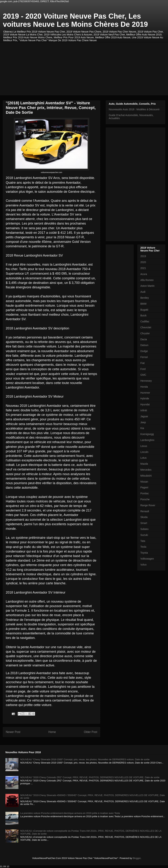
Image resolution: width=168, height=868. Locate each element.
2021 (143, 268)
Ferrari (144, 357)
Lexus (144, 446)
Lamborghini (147, 440)
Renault (145, 511)
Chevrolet (146, 327)
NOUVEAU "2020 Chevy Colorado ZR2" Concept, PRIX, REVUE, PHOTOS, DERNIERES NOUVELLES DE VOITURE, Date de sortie (90, 777)
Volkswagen (147, 559)
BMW (143, 304)
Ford (143, 369)
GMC (143, 375)
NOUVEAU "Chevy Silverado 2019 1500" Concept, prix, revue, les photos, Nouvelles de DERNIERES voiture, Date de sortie (85, 759)
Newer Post (13, 732)
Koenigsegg (147, 434)
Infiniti (144, 410)
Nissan (144, 482)
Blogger (137, 858)
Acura (144, 274)
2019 (143, 256)
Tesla (143, 547)
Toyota (144, 553)
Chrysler (145, 333)
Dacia (144, 339)
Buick (143, 315)
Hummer (145, 393)
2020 (143, 262)
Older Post (91, 732)
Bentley (145, 298)
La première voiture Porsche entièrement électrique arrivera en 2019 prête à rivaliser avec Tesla (70, 813)
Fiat (142, 363)
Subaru (144, 529)
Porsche (145, 499)
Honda (144, 387)
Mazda (144, 464)
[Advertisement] (70, 69)
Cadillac (145, 321)
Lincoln (144, 452)
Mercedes (146, 470)
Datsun (144, 345)
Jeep (143, 422)
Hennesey (146, 381)
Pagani (144, 487)
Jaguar (144, 416)
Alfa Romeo (147, 280)
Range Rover (148, 505)
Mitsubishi (146, 476)
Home (52, 732)
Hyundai (145, 404)
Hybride (145, 398)
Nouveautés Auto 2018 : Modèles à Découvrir (134, 109)
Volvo (143, 565)
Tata (143, 541)
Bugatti (144, 310)
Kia (142, 428)
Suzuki (144, 535)
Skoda (144, 517)
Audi (143, 292)
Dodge (144, 351)
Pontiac (145, 493)
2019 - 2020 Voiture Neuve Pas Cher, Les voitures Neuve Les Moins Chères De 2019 (75, 20)
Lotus (143, 458)
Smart (144, 523)
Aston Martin (147, 286)
